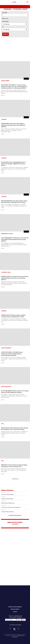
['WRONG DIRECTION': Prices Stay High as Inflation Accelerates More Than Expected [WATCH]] (15, 109)
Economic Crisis (6, 272)
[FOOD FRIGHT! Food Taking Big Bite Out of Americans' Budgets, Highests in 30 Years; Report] (15, 147)
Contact (15, 612)
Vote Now (15, 524)
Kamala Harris (5, 81)
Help (24, 620)
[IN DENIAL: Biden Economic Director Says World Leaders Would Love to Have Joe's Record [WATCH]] (15, 261)
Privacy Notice (15, 637)
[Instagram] (19, 628)
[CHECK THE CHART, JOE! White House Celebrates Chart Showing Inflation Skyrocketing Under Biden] (15, 337)
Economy (4, 119)
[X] (15, 629)
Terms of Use (20, 636)
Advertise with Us (15, 609)
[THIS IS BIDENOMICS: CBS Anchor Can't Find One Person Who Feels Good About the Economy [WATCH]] (15, 223)
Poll (3, 424)
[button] (27, 2)
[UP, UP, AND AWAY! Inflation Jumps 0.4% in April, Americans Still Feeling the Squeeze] (15, 376)
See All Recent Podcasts (15, 515)
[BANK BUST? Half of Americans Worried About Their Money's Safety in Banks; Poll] (15, 450)
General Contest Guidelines (15, 607)
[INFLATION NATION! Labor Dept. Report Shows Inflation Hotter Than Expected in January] (15, 186)
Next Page (15, 479)
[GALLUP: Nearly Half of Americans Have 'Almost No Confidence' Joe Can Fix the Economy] (15, 413)
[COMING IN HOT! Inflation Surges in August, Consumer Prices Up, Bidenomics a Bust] (15, 300)
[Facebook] (11, 628)
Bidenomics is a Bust (7, 234)
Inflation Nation (6, 348)
